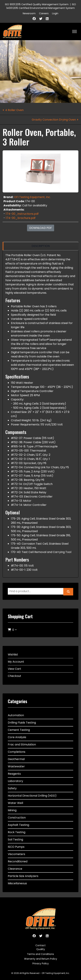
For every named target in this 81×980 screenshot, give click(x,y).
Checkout (14, 676)
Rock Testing (17, 832)
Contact (40, 945)
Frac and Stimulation (22, 744)
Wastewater (16, 766)
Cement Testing (19, 730)
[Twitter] (41, 19)
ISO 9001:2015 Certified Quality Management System (37, 4)
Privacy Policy (41, 963)
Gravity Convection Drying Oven (54, 120)
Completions (17, 752)
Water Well (15, 803)
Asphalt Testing (18, 825)
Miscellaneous (17, 883)
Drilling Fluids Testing (22, 723)
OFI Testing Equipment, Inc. (32, 197)
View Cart (14, 669)
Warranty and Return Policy (41, 959)
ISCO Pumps (16, 847)
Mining (12, 810)
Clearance (15, 869)
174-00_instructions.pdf (22, 214)
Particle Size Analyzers (23, 876)
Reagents (14, 774)
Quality (41, 949)
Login (55, 13)
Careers (44, 13)
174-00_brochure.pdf (21, 218)
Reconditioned (18, 861)
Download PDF (41, 228)
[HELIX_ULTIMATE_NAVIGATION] (74, 31)
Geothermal (16, 759)
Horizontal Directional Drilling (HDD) (32, 796)
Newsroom (29, 13)
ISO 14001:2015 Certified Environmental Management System (41, 6)
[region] (40, 246)
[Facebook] (34, 19)
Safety (12, 788)
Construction (17, 818)
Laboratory (15, 781)
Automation (16, 715)
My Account (16, 662)
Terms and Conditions (40, 954)
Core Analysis (17, 737)
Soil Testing (15, 839)
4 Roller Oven (14, 110)
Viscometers (16, 854)
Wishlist (13, 655)
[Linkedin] (47, 19)
